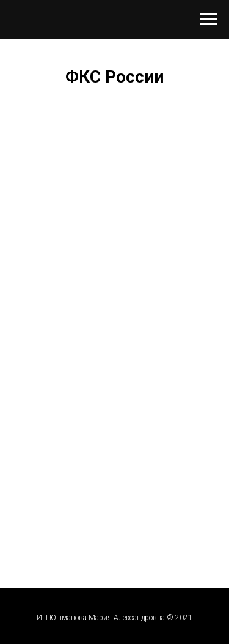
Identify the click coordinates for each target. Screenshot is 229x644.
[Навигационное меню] (208, 20)
